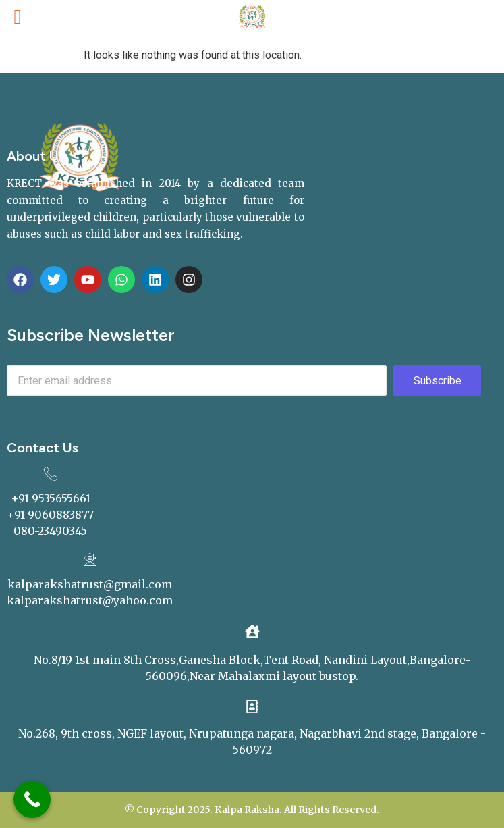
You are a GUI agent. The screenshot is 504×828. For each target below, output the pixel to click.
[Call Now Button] (32, 799)
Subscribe (438, 381)
